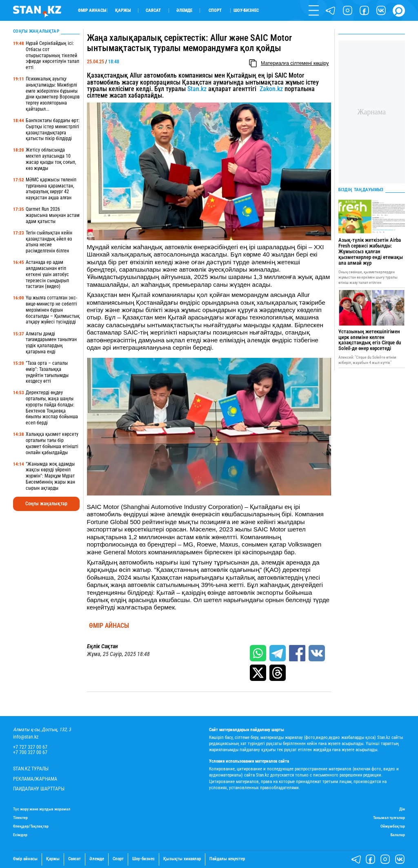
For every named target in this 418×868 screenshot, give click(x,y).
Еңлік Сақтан (102, 646)
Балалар (398, 835)
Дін (402, 809)
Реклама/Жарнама (35, 779)
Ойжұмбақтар (393, 826)
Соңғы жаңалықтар (46, 504)
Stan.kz (197, 89)
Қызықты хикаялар (182, 859)
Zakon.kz (271, 89)
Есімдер (20, 835)
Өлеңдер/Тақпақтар (31, 826)
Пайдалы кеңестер (227, 859)
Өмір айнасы (92, 10)
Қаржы (123, 10)
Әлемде (184, 10)
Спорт (215, 10)
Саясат (153, 10)
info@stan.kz (26, 737)
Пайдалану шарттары (39, 789)
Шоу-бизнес (246, 10)
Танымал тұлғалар (389, 818)
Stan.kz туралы (31, 769)
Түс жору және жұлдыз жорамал (42, 809)
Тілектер (20, 818)
